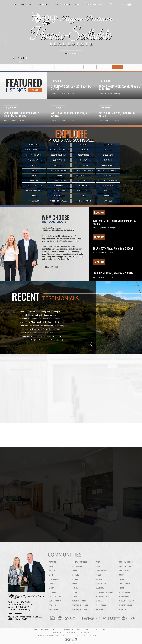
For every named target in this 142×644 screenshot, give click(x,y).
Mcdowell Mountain (83, 170)
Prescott (34, 180)
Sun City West (83, 191)
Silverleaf (59, 186)
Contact (66, 5)
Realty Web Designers (97, 636)
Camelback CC (54, 584)
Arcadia (52, 571)
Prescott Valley (59, 180)
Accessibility (84, 632)
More (77, 5)
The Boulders (59, 196)
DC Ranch (53, 592)
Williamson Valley (59, 201)
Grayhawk (34, 165)
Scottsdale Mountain (108, 180)
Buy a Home (45, 630)
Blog (87, 630)
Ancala (52, 566)
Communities (43, 5)
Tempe (34, 196)
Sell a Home (56, 630)
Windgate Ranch (83, 201)
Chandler (53, 588)
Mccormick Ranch (59, 170)
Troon (83, 196)
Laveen (34, 170)
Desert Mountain (56, 601)
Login (105, 630)
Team (56, 5)
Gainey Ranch (77, 566)
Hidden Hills (59, 165)
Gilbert (75, 571)
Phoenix (108, 175)
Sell (31, 5)
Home (14, 5)
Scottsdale (83, 180)
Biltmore (53, 575)
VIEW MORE (21, 90)
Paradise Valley (83, 175)
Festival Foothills (79, 562)
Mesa (34, 175)
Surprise (108, 191)
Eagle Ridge (54, 610)
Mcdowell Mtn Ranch (108, 170)
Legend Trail (108, 165)
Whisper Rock (108, 196)
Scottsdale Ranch (34, 186)
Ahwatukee (53, 562)
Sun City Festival (34, 191)
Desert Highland (56, 597)
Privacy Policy (71, 632)
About (79, 630)
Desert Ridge (54, 605)
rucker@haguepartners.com (21, 604)
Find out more (25, 267)
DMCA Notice (57, 632)
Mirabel (59, 175)
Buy (22, 5)
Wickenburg (34, 201)
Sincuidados (83, 186)
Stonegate (108, 186)
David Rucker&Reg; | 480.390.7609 (95, 5)
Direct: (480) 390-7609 (18, 607)
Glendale (75, 575)
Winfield (108, 201)
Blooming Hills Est (57, 579)
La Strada (83, 165)
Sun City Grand (59, 191)
